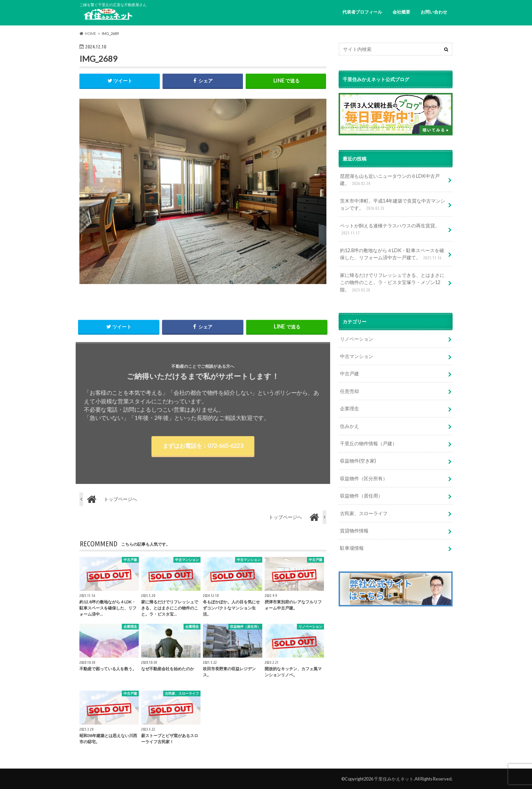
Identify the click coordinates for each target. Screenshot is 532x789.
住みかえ (349, 426)
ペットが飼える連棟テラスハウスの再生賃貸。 (390, 230)
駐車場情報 (352, 548)
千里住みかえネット (394, 779)
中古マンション (357, 356)
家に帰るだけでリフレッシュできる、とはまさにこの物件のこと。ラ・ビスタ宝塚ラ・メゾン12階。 (392, 283)
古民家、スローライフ (364, 513)
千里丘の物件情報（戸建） (368, 443)
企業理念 (349, 408)
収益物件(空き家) (358, 461)
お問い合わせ (434, 12)
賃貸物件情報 (354, 531)
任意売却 (349, 391)
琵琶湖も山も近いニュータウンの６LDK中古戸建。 (390, 180)
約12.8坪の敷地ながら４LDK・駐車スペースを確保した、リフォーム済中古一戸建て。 (392, 254)
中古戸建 (349, 373)
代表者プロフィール (362, 12)
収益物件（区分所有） (364, 478)
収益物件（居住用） (361, 496)
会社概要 (401, 12)
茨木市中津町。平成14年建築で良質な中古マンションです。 (393, 205)
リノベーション (357, 339)
